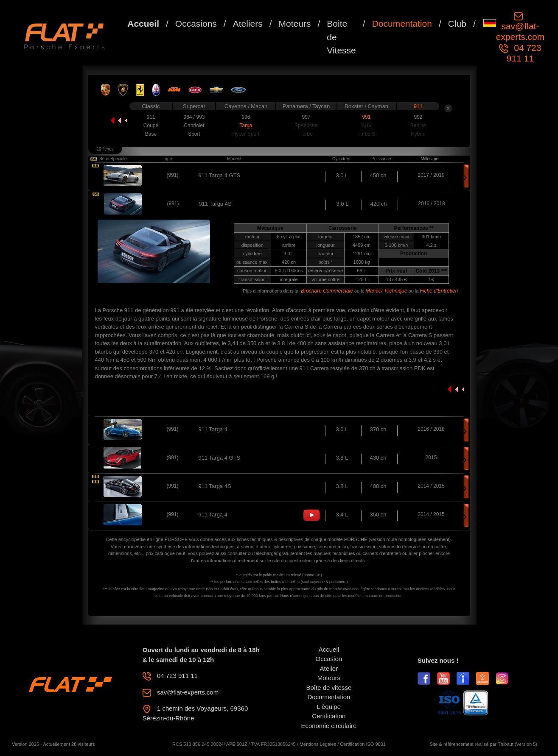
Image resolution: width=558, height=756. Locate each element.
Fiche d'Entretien (439, 291)
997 (306, 117)
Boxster (355, 106)
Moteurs (295, 24)
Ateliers (248, 24)
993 (200, 117)
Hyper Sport (246, 134)
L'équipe (329, 707)
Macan (259, 106)
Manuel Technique (387, 291)
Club (457, 24)
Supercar (194, 106)
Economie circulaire (329, 726)
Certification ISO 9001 (363, 744)
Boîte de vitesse (329, 688)
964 (188, 117)
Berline (418, 126)
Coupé (151, 126)
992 (418, 117)
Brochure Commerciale (327, 291)
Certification (329, 716)
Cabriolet (194, 126)
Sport (194, 134)
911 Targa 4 (213, 429)
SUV (366, 126)
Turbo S (366, 134)
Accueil (143, 24)
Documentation (402, 24)
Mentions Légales (318, 744)
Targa (246, 126)
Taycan (321, 106)
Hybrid (418, 134)
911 (418, 106)
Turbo (306, 134)
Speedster (306, 126)
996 (246, 117)
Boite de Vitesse (341, 37)
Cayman (378, 106)
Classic (151, 106)
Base (151, 134)
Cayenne (236, 106)
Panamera (296, 106)
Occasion (329, 659)
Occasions (196, 24)
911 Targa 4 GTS (220, 175)
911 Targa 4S (215, 486)
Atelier (329, 668)
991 (366, 117)
